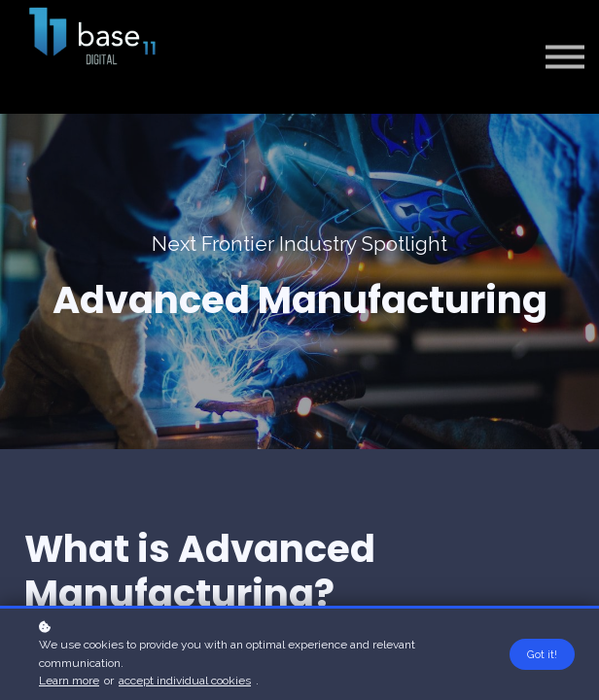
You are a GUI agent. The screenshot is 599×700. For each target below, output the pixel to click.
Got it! (542, 654)
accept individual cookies (185, 681)
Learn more (69, 681)
